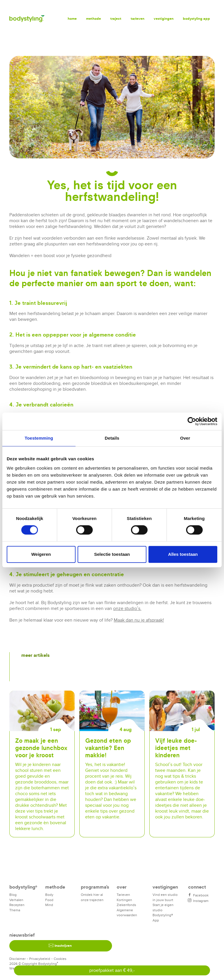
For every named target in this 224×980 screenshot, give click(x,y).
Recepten (17, 905)
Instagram (198, 901)
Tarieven (138, 18)
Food (49, 900)
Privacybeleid (40, 959)
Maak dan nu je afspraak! (139, 620)
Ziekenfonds (126, 905)
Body (49, 895)
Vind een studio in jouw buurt (165, 897)
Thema (15, 910)
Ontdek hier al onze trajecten (92, 897)
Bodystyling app (196, 18)
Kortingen (124, 900)
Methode (93, 18)
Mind (49, 905)
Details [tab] (112, 438)
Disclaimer (17, 959)
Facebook (198, 895)
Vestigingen (164, 18)
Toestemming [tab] (39, 438)
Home (72, 18)
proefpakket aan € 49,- (112, 970)
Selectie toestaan (112, 554)
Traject (116, 18)
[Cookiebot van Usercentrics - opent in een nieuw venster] (192, 421)
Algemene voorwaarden (127, 913)
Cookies (60, 959)
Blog (13, 895)
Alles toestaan (183, 554)
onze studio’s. (127, 608)
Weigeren (41, 554)
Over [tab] (185, 438)
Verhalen (16, 900)
